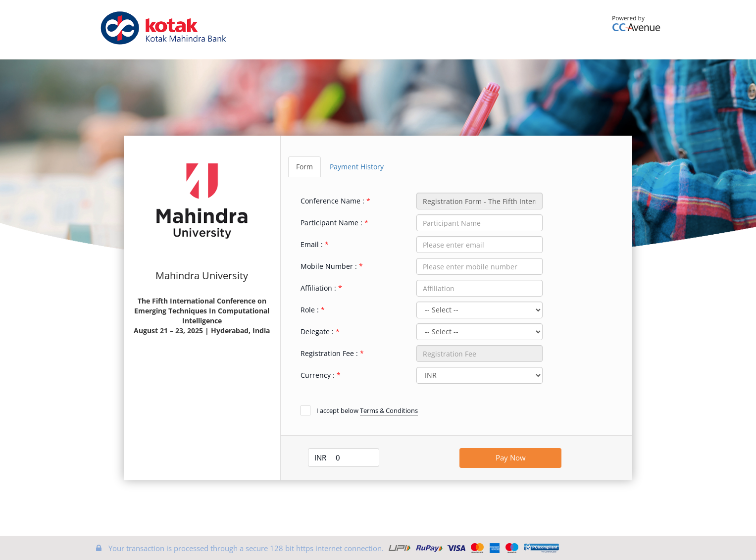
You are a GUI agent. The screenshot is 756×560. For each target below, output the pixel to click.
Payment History (357, 167)
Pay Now (511, 458)
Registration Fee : (329, 353)
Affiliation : (318, 288)
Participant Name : (331, 223)
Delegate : (317, 331)
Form (304, 167)
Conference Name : (332, 201)
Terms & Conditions (389, 410)
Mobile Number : (329, 266)
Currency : (318, 375)
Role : (310, 310)
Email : (312, 244)
